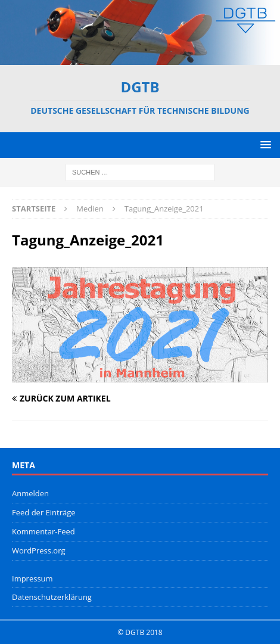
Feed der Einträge (44, 512)
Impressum (32, 578)
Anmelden (30, 493)
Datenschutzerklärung (52, 597)
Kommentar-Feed (43, 531)
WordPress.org (39, 550)
